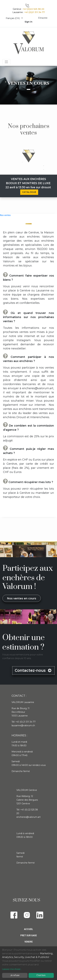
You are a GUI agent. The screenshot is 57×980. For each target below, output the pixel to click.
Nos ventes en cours (22, 598)
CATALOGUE (29, 192)
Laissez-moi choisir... (12, 969)
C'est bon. (41, 975)
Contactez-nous (33, 670)
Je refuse (15, 975)
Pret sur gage (29, 935)
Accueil (28, 929)
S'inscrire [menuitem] (43, 18)
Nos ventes (5, 215)
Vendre (29, 942)
